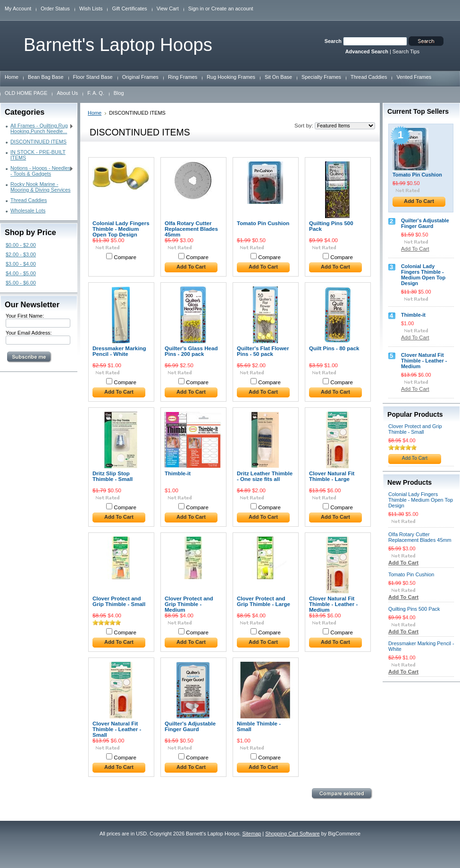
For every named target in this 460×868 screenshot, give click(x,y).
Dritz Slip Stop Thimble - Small (113, 476)
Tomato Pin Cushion (263, 223)
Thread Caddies (29, 200)
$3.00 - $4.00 (21, 264)
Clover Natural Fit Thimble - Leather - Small (117, 729)
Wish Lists (91, 8)
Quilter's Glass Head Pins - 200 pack (191, 351)
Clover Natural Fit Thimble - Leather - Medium (333, 604)
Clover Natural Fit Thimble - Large (332, 476)
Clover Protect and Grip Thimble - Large (263, 601)
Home (95, 113)
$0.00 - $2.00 (21, 245)
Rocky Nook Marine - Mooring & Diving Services (41, 187)
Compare (125, 257)
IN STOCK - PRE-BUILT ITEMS (38, 155)
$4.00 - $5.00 (21, 273)
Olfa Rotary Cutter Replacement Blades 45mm (191, 229)
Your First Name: (25, 316)
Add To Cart (191, 267)
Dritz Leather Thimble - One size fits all (265, 476)
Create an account (232, 8)
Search (333, 41)
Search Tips (406, 51)
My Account (18, 8)
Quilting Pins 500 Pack (331, 226)
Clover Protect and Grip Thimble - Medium (189, 604)
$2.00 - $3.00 (21, 254)
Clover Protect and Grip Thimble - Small (119, 601)
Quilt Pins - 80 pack (334, 348)
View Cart (168, 8)
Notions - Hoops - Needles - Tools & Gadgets (40, 171)
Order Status (55, 8)
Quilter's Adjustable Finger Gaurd (190, 726)
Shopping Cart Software (292, 834)
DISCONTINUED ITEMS (38, 142)
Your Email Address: (29, 333)
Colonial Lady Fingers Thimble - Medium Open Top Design (121, 229)
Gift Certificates (129, 8)
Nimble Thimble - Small (259, 726)
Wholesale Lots (28, 211)
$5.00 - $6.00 (21, 283)
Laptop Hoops (118, 45)
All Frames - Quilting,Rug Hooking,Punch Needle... (40, 128)
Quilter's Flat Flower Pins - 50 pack (263, 351)
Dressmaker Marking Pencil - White (119, 351)
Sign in (196, 8)
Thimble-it (178, 473)
